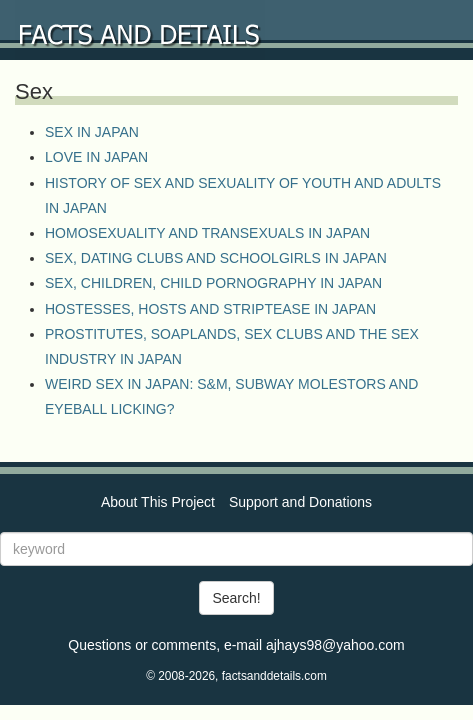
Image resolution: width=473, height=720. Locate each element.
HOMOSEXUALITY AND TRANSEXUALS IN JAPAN (207, 233)
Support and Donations (300, 502)
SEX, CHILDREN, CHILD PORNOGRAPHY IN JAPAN (213, 283)
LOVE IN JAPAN (96, 157)
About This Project (158, 502)
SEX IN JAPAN (92, 132)
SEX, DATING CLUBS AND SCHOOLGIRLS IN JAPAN (216, 258)
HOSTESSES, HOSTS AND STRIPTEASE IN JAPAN (210, 309)
